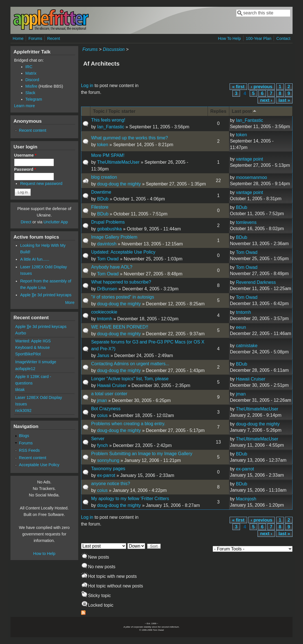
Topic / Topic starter (114, 111)
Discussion (114, 49)
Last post (245, 111)
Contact (284, 38)
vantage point (249, 159)
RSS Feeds (29, 450)
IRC (29, 67)
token (103, 145)
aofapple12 (25, 369)
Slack (30, 93)
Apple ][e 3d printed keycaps (46, 295)
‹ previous (261, 87)
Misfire (31, 86)
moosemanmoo (251, 177)
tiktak (20, 390)
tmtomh (105, 319)
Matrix (31, 73)
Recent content (33, 130)
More (70, 302)
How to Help (44, 554)
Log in (87, 86)
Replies (218, 111)
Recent (54, 38)
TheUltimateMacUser (118, 162)
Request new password (41, 183)
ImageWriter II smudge (36, 362)
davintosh (107, 244)
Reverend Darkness (256, 282)
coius (102, 415)
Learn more (25, 106)
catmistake (247, 346)
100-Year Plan (259, 38)
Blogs (24, 436)
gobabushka (109, 229)
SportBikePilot (28, 354)
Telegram (34, 99)
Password (25, 169)
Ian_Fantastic (111, 127)
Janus (103, 356)
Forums (35, 38)
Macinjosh (246, 499)
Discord (32, 80)
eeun (241, 327)
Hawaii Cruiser (112, 385)
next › (266, 100)
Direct (26, 222)
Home (18, 38)
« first (238, 87)
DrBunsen (107, 289)
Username (25, 155)
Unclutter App (56, 222)
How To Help (229, 38)
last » (284, 100)
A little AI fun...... (35, 259)
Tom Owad (108, 259)
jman (102, 400)
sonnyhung (108, 460)
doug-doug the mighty (119, 184)
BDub (103, 199)
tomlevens (246, 222)
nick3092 (23, 410)
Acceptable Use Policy (39, 465)
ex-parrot (106, 475)
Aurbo (21, 333)
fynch (103, 445)
